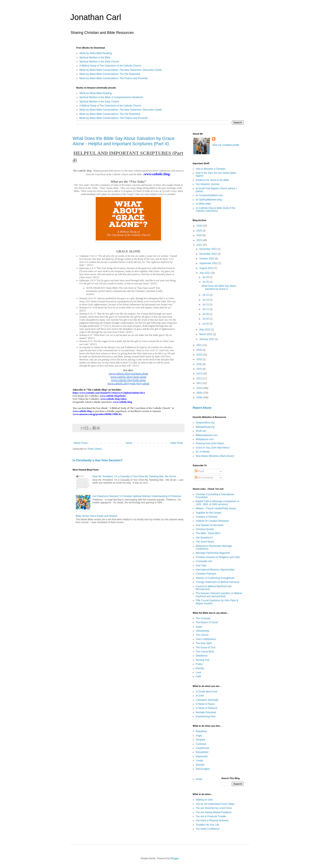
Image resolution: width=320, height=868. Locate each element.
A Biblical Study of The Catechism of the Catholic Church (110, 66)
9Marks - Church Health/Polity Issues (216, 508)
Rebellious (201, 731)
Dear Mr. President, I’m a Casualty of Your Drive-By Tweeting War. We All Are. (135, 476)
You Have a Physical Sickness (212, 820)
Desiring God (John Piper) (210, 443)
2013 (200, 374)
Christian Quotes (205, 529)
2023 (200, 240)
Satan (199, 627)
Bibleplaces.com (205, 439)
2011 (200, 383)
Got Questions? (204, 538)
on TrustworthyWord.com (209, 195)
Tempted (200, 740)
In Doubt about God (206, 692)
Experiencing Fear (206, 716)
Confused (201, 744)
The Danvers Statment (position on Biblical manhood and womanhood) (219, 595)
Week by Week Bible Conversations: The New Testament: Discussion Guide (121, 70)
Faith (198, 676)
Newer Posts (81, 443)
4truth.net (201, 431)
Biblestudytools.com (207, 435)
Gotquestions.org (205, 423)
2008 (200, 397)
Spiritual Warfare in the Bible (95, 58)
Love (198, 672)
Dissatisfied (202, 752)
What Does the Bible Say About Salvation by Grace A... (219, 287)
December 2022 (208, 249)
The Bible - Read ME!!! (208, 533)
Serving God (203, 660)
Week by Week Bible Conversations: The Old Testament (110, 74)
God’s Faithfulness (206, 639)
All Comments (204, 478)
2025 (200, 231)
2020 (200, 350)
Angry (199, 736)
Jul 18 (206, 300)
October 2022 (207, 259)
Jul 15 (206, 304)
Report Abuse (202, 408)
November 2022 (208, 254)
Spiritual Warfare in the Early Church (99, 62)
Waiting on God (204, 800)
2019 (200, 355)
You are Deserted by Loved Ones (214, 808)
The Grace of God (206, 648)
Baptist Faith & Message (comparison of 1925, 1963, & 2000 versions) (217, 503)
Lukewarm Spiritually (207, 700)
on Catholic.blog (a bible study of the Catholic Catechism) (216, 209)
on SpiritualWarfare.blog (209, 200)
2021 (200, 345)
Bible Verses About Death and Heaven (97, 516)
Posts (199, 471)
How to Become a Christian (211, 169)
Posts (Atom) (95, 449)
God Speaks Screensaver (210, 525)
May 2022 (205, 330)
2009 (200, 393)
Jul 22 (206, 295)
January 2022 (207, 339)
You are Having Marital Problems (214, 812)
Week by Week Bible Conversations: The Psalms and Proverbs (114, 78)
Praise (199, 664)
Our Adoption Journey (208, 184)
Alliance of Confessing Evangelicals (215, 578)
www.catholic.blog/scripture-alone (128, 374)
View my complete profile (226, 145)
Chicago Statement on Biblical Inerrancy (217, 582)
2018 (200, 359)
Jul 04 (206, 319)
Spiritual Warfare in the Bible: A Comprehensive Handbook (111, 97)
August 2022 (207, 268)
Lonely (199, 761)
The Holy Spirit (204, 643)
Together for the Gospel (208, 513)
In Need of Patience (206, 708)
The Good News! (205, 542)
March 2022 (206, 334)
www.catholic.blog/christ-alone (128, 377)
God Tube (201, 566)
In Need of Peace (205, 704)
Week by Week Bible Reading (96, 53)
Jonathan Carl (96, 17)
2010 (200, 388)
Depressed (202, 756)
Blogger (175, 858)
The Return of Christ (207, 622)
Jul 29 (206, 277)
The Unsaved (203, 618)
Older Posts (177, 443)
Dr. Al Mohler (203, 452)
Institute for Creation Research (212, 521)
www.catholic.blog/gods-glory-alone (128, 383)
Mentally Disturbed (206, 712)
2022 (200, 245)
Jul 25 (206, 282)
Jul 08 (206, 314)
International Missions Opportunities (215, 570)
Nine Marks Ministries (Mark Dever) (215, 456)
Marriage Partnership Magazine (213, 553)
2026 (200, 226)
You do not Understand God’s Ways (215, 804)
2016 (200, 364)
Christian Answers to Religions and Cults (218, 557)
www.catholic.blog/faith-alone (128, 380)
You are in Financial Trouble (211, 816)
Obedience (202, 656)
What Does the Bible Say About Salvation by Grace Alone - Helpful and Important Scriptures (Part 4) (124, 141)
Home (129, 443)
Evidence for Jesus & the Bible (212, 180)
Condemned (202, 748)
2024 (200, 235)
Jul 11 (206, 309)
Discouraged (203, 769)
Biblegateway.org (205, 427)
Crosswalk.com (204, 561)
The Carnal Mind (205, 652)
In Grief (200, 696)
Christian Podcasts (206, 574)
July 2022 (205, 273)
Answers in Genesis (207, 517)
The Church (202, 635)
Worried (200, 765)
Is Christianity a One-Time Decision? (98, 460)
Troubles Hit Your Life (207, 825)
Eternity (200, 668)
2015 (200, 369)
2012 (200, 379)
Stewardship (202, 631)
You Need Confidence (208, 829)
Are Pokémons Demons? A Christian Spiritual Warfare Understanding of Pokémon (137, 496)
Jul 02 (206, 324)
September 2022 (209, 263)
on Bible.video (203, 204)
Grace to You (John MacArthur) (213, 448)
